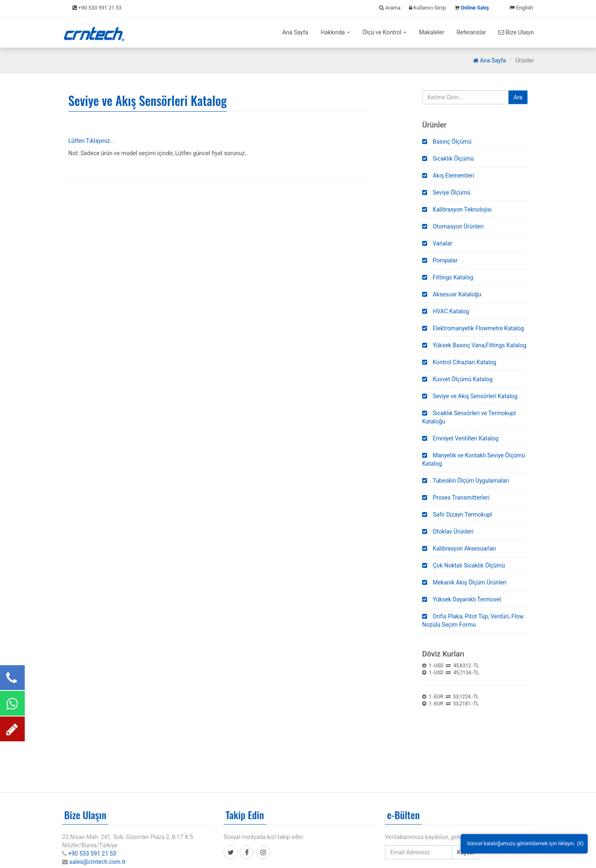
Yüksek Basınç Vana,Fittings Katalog (474, 345)
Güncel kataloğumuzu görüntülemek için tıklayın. (521, 844)
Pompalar (440, 260)
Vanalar (437, 243)
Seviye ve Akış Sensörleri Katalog (470, 396)
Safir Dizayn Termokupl (457, 515)
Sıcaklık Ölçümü (448, 159)
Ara (518, 97)
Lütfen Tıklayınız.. (91, 141)
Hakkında (335, 32)
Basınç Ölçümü (447, 142)
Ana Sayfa (295, 32)
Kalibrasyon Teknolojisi (457, 209)
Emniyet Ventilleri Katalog (460, 438)
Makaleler (431, 32)
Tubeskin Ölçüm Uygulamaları (466, 481)
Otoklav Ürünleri (448, 531)
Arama (390, 8)
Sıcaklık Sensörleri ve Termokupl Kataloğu (469, 417)
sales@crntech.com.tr (97, 862)
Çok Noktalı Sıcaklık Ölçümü (464, 565)
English (521, 8)
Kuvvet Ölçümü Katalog (457, 379)
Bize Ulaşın (516, 32)
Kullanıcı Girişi (428, 8)
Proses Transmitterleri (456, 498)
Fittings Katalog (448, 277)
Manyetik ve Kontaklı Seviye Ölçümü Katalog (473, 459)
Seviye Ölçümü (446, 192)
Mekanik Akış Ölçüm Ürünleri (464, 582)
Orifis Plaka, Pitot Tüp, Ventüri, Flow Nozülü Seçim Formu (473, 620)
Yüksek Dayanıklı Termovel (461, 599)
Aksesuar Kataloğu (452, 294)
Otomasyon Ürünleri (453, 226)
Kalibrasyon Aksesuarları (459, 548)
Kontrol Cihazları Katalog (459, 362)
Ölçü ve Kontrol (385, 32)
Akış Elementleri (448, 176)
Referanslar (471, 32)
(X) (580, 844)
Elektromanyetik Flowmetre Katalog (473, 328)
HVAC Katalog (446, 311)
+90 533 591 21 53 (92, 854)
